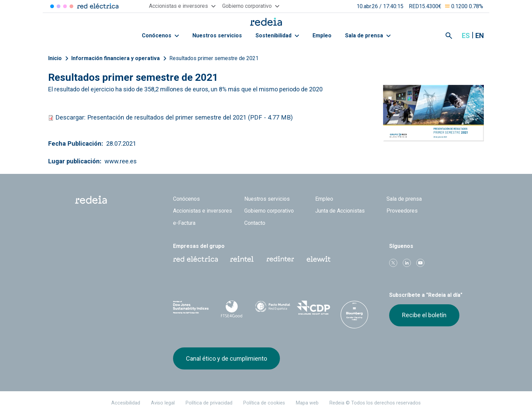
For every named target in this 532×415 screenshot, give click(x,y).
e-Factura (184, 223)
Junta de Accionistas (340, 211)
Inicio (55, 58)
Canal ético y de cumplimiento (226, 358)
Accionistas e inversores (203, 211)
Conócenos (160, 35)
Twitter (393, 263)
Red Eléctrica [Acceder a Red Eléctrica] (52, 6)
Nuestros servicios (217, 35)
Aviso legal (163, 403)
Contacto (255, 223)
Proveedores (402, 211)
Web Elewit (319, 259)
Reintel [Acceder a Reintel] (65, 6)
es (466, 36)
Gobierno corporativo (269, 211)
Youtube (420, 263)
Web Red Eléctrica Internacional (280, 259)
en (480, 36)
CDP (314, 308)
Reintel (242, 259)
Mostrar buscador (449, 36)
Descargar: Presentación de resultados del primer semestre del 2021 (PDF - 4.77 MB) (173, 117)
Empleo (322, 35)
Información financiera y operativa (116, 58)
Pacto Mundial (273, 308)
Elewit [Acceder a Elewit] (71, 6)
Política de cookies (264, 403)
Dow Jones (191, 308)
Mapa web (307, 403)
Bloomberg (354, 314)
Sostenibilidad (277, 35)
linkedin (407, 263)
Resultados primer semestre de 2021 (214, 58)
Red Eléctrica (195, 259)
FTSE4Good (232, 309)
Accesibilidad (126, 403)
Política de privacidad (209, 403)
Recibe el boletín (424, 315)
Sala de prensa (368, 35)
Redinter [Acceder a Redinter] (59, 6)
